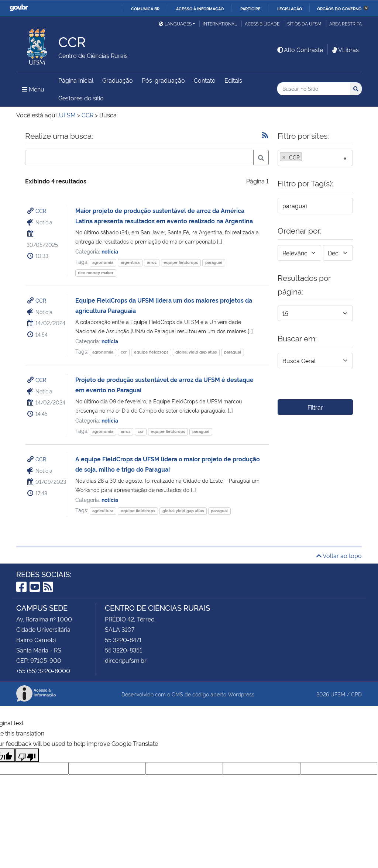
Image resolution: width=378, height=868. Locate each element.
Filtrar (315, 407)
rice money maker (96, 273)
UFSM (338, 694)
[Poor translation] (27, 755)
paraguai (214, 262)
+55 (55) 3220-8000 (43, 671)
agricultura (103, 511)
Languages (175, 23)
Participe (250, 8)
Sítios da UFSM (304, 23)
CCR (41, 211)
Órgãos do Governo (339, 8)
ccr (124, 352)
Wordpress (241, 694)
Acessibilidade (262, 23)
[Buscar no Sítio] (314, 89)
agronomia (103, 262)
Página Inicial (76, 80)
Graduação (118, 80)
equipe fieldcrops (181, 262)
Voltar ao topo (339, 555)
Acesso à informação (200, 8)
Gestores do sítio (81, 98)
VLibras (345, 49)
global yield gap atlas (196, 352)
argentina (130, 262)
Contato (205, 80)
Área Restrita (346, 23)
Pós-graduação (163, 80)
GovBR (19, 8)
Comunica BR (145, 8)
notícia (110, 251)
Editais (233, 80)
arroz (152, 262)
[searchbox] (306, 157)
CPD (356, 694)
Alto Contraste (300, 49)
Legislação (290, 8)
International (220, 23)
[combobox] (315, 158)
